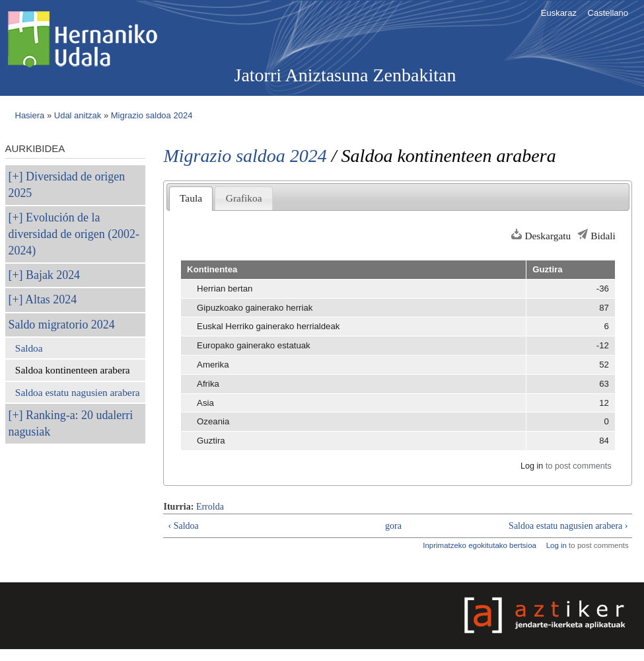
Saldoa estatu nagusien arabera (78, 392)
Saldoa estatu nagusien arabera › (568, 526)
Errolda (210, 507)
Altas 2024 (51, 299)
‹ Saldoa (183, 526)
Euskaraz (559, 13)
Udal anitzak (78, 115)
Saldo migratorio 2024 (62, 325)
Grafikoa (244, 198)
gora (393, 526)
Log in (532, 466)
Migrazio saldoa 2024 (152, 115)
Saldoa (29, 348)
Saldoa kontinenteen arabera (73, 370)
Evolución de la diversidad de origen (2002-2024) (74, 234)
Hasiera (30, 115)
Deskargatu (548, 236)
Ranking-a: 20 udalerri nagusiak (71, 423)
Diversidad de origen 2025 (67, 185)
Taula (191, 198)
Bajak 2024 (53, 275)
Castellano (608, 13)
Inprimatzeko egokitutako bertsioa (480, 545)
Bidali (603, 236)
